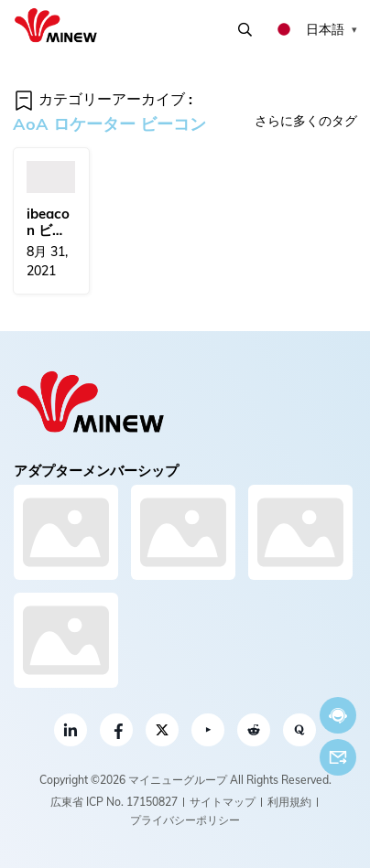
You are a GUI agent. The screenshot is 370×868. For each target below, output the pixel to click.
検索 (245, 30)
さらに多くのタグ (306, 121)
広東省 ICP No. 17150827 (114, 802)
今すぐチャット (338, 716)
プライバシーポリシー (185, 820)
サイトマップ (223, 802)
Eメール (338, 757)
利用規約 (289, 802)
